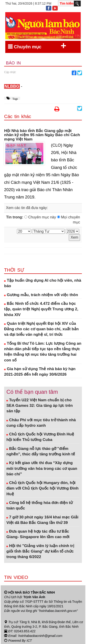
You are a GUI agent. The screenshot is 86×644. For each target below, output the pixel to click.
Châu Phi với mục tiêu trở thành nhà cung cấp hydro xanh (41, 423)
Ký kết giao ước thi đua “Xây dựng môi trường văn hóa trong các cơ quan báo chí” (42, 468)
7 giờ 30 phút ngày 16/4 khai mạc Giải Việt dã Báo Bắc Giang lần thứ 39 (42, 520)
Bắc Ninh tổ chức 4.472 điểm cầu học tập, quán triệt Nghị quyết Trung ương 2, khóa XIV (41, 309)
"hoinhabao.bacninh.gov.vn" (58, 611)
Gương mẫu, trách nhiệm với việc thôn (41, 295)
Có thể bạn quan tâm (32, 392)
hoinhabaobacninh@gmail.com (40, 636)
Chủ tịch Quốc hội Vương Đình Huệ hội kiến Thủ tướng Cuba (40, 437)
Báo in (13, 63)
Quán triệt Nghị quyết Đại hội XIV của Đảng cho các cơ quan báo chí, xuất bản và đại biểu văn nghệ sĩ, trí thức (41, 329)
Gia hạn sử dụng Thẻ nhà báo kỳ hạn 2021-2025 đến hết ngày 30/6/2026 (40, 372)
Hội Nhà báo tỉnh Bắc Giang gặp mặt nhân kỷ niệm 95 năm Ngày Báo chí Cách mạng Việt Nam (42, 135)
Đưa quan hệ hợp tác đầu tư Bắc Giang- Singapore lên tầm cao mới (38, 534)
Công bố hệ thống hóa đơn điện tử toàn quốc (40, 505)
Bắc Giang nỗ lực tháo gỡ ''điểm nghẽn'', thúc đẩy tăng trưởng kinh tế (41, 451)
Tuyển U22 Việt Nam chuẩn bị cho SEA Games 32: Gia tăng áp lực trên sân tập (40, 406)
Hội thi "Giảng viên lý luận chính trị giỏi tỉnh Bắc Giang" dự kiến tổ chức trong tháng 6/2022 (40, 551)
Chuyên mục (37, 46)
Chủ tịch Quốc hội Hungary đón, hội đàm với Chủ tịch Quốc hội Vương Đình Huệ (42, 488)
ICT (29, 640)
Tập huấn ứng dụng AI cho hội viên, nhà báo (43, 283)
